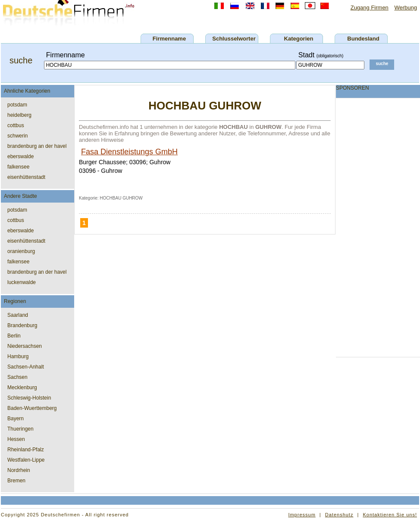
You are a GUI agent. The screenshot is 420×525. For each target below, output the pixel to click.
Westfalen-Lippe (26, 460)
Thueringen (20, 429)
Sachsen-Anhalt (26, 367)
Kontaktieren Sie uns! (390, 515)
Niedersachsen (25, 346)
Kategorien (299, 39)
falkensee (18, 167)
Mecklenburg (22, 387)
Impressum (302, 515)
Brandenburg (22, 325)
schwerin (17, 136)
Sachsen (17, 377)
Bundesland (363, 39)
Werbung (406, 8)
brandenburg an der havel (37, 146)
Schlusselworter (234, 39)
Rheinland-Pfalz (26, 450)
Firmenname (169, 39)
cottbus (16, 125)
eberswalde (20, 156)
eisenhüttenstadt (26, 177)
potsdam (17, 105)
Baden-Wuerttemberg (32, 408)
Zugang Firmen (370, 8)
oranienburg (21, 251)
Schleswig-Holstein (29, 398)
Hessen (16, 439)
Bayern (16, 419)
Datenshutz (339, 515)
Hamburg (18, 356)
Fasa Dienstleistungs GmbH (129, 152)
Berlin (14, 336)
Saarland (18, 315)
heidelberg (19, 115)
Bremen (16, 481)
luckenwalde (22, 282)
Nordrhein (19, 470)
